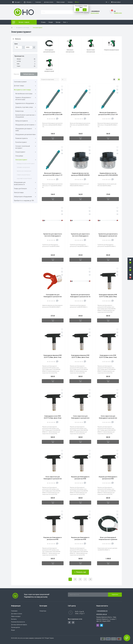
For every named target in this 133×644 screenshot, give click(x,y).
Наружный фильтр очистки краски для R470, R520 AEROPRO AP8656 (108, 175)
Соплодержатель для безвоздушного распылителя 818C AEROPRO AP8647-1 (53, 297)
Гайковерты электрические (23, 167)
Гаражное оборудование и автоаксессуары (23, 98)
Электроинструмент (21, 160)
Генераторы (43, 611)
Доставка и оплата (49, 2)
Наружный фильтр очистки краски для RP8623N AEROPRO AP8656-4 (80, 175)
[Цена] (18, 47)
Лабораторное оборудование (23, 197)
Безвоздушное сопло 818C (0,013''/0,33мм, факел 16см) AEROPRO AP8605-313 (108, 357)
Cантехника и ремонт (20, 82)
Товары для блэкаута (20, 189)
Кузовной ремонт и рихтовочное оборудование (25, 116)
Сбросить (16, 74)
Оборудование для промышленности (20, 183)
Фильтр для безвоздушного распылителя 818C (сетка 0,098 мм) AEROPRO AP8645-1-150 (53, 115)
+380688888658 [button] (102, 611)
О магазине (38, 2)
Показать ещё (80, 572)
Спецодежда (19, 156)
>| (90, 579)
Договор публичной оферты (19, 625)
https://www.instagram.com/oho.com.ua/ (73, 622)
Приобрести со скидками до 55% (24, 201)
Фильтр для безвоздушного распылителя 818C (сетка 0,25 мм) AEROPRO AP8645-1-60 (80, 115)
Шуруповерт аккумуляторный (24, 178)
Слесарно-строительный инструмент (23, 147)
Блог (66, 22)
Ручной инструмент (21, 142)
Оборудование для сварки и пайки (24, 130)
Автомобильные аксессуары (24, 94)
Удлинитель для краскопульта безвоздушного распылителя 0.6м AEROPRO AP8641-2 (108, 236)
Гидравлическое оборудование (25, 103)
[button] (130, 276)
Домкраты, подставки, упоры (24, 107)
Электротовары (19, 193)
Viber (98, 625)
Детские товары (19, 86)
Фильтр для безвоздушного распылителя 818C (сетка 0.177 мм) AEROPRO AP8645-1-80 (53, 175)
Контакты (70, 2)
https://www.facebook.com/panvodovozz (69, 622)
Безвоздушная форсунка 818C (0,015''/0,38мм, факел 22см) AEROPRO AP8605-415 (80, 357)
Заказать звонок (95, 13)
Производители (16, 627)
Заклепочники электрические (24, 171)
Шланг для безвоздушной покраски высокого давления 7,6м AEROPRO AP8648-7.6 (108, 539)
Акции (13, 630)
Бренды (58, 22)
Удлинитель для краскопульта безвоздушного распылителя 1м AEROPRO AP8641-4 (80, 297)
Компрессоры (19, 111)
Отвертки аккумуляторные (24, 175)
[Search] (82, 12)
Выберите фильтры (29, 74)
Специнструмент (20, 152)
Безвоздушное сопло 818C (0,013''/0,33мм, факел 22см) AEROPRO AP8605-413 (53, 418)
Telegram (101, 625)
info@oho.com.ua (102, 614)
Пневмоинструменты (22, 138)
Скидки (51, 22)
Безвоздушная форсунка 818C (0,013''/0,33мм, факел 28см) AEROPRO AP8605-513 (108, 297)
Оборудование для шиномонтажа (25, 134)
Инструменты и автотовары (23, 28)
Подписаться (115, 595)
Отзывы (43, 22)
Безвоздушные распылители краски (26, 164)
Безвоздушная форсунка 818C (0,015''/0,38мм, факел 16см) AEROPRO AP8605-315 (53, 357)
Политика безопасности (18, 622)
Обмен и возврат (61, 2)
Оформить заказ (118, 13)
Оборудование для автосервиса (25, 125)
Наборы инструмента (22, 121)
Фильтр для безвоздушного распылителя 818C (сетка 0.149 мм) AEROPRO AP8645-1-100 (108, 115)
